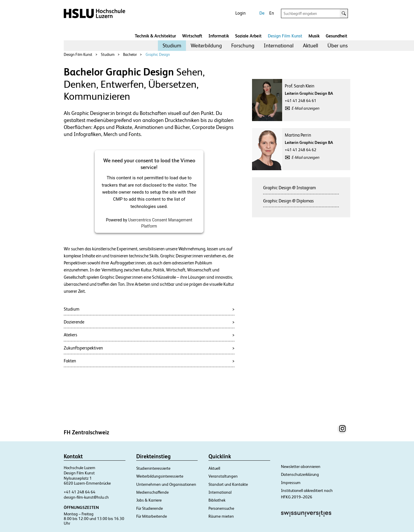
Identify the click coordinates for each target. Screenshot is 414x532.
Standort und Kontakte (228, 484)
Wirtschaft (192, 36)
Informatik (219, 36)
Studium (172, 45)
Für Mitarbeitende (152, 516)
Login (240, 13)
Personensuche (221, 508)
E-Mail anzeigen (306, 108)
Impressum (291, 483)
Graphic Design (158, 55)
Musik (314, 36)
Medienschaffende (152, 492)
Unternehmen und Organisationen (166, 484)
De (262, 13)
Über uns (338, 45)
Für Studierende (150, 508)
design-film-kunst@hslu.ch (86, 497)
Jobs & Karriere (149, 500)
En (272, 13)
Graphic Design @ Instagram (289, 188)
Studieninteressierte (153, 468)
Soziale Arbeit (248, 36)
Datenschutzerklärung (300, 474)
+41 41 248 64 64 (80, 492)
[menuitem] (172, 46)
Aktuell (310, 45)
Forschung (243, 45)
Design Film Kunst (285, 36)
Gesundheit (337, 36)
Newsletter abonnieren (301, 466)
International (279, 45)
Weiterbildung (206, 45)
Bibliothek (217, 500)
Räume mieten (221, 516)
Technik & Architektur (155, 36)
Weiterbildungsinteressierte (160, 476)
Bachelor (130, 55)
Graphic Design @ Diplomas (288, 201)
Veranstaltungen (223, 476)
